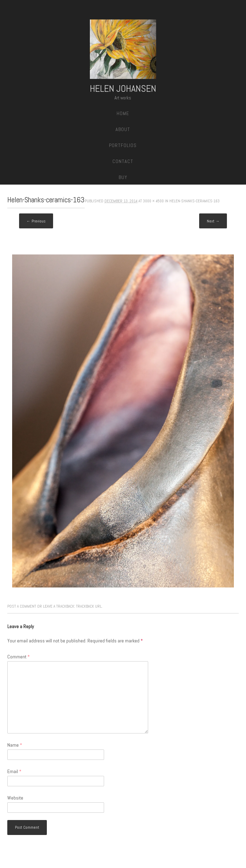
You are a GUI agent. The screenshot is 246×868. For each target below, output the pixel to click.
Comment (19, 657)
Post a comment (22, 606)
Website (15, 798)
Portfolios (123, 145)
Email (14, 771)
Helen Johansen (123, 88)
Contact (123, 161)
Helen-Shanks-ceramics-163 (194, 201)
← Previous (36, 221)
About (123, 129)
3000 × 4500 (153, 201)
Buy (123, 177)
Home (123, 113)
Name (15, 745)
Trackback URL (89, 606)
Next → (213, 221)
